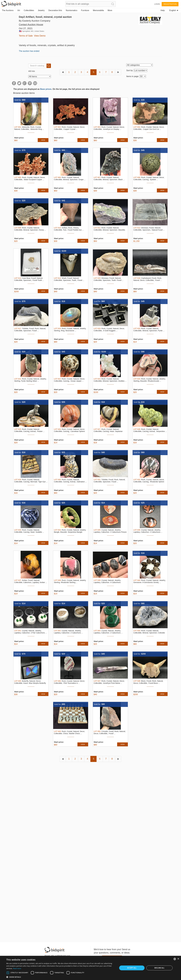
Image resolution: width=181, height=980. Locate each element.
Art (19, 10)
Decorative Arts (55, 10)
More (110, 10)
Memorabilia (98, 10)
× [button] (178, 959)
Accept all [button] (132, 968)
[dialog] (90, 968)
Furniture (85, 10)
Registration (170, 4)
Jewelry (41, 10)
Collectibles (29, 10)
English (174, 10)
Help (163, 10)
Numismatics (72, 10)
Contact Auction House (31, 24)
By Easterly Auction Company (35, 21)
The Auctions (8, 10)
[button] (61, 977)
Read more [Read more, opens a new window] (17, 968)
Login (157, 4)
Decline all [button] (159, 968)
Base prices (46, 89)
